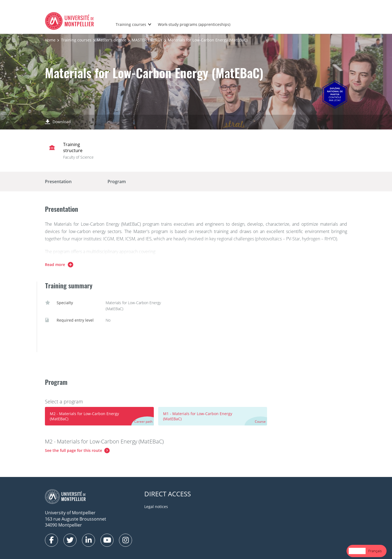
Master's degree (112, 40)
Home (50, 40)
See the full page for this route (73, 450)
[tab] (99, 416)
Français (375, 551)
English (357, 551)
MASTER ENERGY (147, 40)
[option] (375, 551)
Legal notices (156, 507)
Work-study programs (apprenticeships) (194, 24)
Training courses (131, 24)
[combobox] (357, 551)
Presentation (58, 182)
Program (117, 182)
